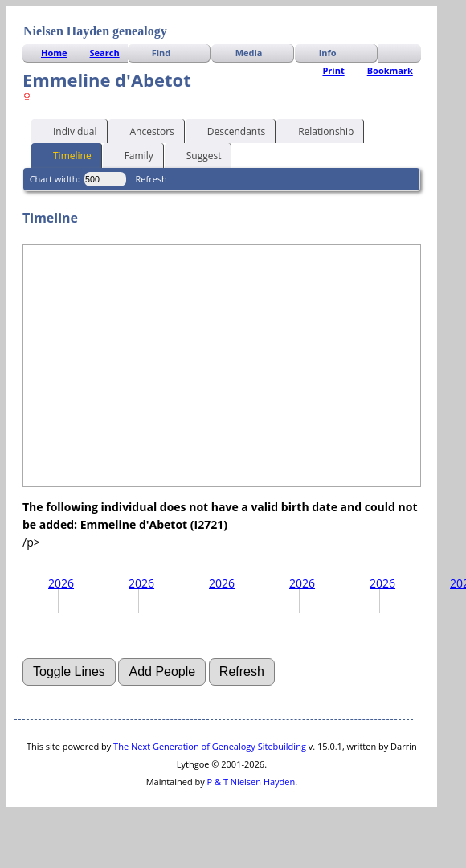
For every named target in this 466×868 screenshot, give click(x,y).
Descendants (229, 130)
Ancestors (145, 130)
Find (161, 53)
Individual (68, 130)
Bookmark (390, 70)
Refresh (151, 179)
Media (249, 53)
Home (54, 53)
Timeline (65, 154)
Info (328, 53)
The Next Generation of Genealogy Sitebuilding (210, 746)
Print (333, 70)
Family (132, 154)
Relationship (319, 130)
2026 (61, 583)
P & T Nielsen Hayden (251, 782)
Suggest (197, 154)
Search (105, 53)
